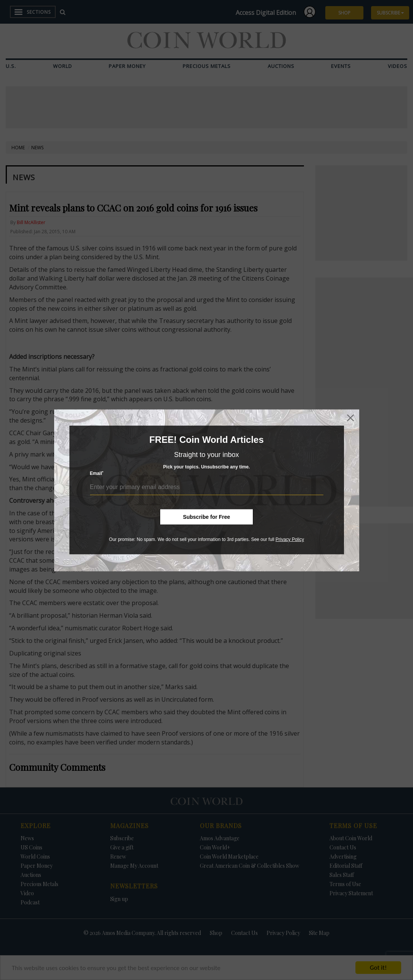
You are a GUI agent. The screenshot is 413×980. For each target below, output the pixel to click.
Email (97, 473)
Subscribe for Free (207, 517)
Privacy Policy (290, 539)
